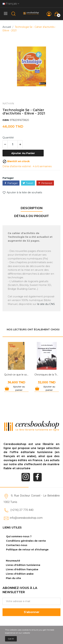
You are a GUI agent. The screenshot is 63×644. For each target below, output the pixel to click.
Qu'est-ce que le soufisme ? (16, 375)
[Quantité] (13, 144)
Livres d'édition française (22, 569)
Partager (13, 183)
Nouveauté (13, 561)
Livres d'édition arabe (20, 574)
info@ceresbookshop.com (26, 518)
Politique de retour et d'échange (27, 550)
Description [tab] (32, 208)
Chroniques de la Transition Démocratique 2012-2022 (47, 375)
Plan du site (13, 578)
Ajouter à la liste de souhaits (22, 192)
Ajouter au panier (23, 153)
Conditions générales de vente (26, 541)
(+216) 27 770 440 (22, 510)
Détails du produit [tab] (32, 216)
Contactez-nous (17, 545)
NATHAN (8, 103)
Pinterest (47, 183)
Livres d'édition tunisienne (23, 565)
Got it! (11, 639)
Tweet (30, 183)
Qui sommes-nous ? (19, 536)
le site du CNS (46, 304)
